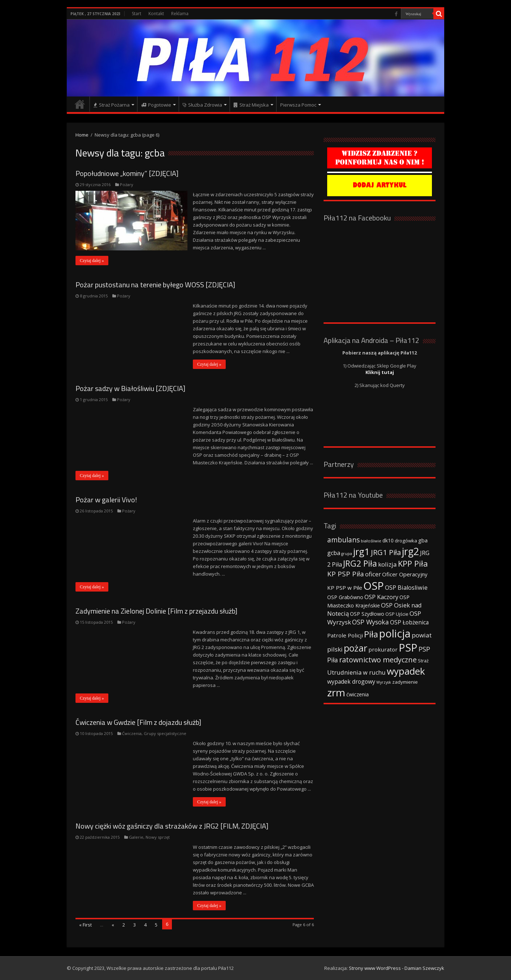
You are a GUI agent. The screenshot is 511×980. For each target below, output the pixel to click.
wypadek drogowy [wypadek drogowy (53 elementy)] (351, 682)
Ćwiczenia (132, 733)
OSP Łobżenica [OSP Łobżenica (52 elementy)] (409, 622)
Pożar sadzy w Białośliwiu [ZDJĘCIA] (130, 388)
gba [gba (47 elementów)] (423, 540)
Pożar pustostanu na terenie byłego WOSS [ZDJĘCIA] (155, 285)
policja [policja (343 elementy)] (395, 633)
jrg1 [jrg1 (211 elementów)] (361, 551)
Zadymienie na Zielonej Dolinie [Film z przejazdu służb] (156, 611)
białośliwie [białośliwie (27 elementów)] (371, 541)
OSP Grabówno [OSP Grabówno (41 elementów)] (345, 597)
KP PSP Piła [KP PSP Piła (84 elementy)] (346, 574)
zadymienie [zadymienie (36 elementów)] (405, 682)
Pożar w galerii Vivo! (106, 500)
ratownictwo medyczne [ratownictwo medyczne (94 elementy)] (378, 660)
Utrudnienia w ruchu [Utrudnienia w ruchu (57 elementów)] (356, 672)
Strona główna (80, 104)
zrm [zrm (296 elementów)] (336, 692)
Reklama (180, 14)
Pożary (127, 184)
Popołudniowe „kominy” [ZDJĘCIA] (127, 173)
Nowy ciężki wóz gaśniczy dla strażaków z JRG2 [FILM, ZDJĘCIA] (172, 826)
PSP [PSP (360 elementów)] (408, 648)
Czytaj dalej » (92, 261)
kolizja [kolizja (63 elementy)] (387, 564)
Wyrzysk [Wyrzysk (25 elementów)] (384, 682)
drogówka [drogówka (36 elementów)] (406, 541)
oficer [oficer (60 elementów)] (373, 574)
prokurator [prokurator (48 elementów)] (383, 649)
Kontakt (156, 14)
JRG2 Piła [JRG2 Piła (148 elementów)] (360, 564)
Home (82, 135)
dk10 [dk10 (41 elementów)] (388, 540)
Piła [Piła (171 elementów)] (371, 634)
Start (137, 14)
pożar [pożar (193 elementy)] (356, 648)
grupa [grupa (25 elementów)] (347, 554)
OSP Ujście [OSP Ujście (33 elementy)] (397, 614)
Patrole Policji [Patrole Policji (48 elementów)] (345, 635)
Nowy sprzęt (158, 837)
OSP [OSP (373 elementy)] (374, 586)
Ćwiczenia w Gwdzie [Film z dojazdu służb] (138, 722)
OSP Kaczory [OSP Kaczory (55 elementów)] (381, 597)
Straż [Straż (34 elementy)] (423, 661)
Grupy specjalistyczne (165, 733)
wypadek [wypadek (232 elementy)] (406, 671)
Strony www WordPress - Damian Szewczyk (397, 968)
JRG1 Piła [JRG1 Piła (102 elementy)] (386, 552)
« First (85, 925)
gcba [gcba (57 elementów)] (334, 553)
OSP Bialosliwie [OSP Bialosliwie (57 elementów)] (406, 588)
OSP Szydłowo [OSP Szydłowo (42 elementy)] (367, 614)
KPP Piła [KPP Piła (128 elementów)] (413, 564)
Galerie (136, 837)
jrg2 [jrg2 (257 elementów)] (410, 551)
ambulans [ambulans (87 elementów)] (343, 540)
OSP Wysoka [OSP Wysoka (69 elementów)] (371, 622)
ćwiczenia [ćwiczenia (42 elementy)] (358, 694)
